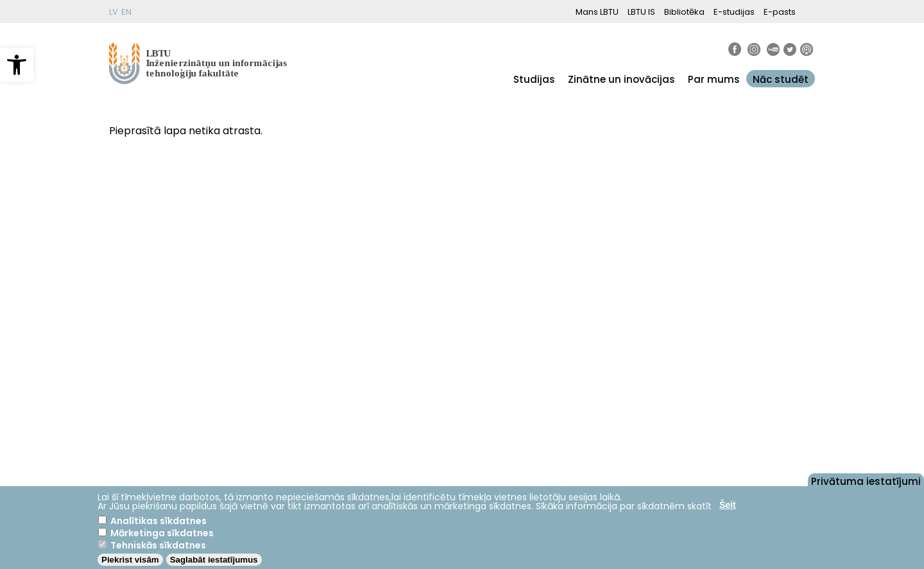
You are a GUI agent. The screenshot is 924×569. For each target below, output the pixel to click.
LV (114, 12)
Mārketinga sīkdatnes (162, 533)
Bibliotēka (684, 12)
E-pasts (780, 12)
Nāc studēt (781, 79)
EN (126, 12)
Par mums (714, 79)
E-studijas (734, 12)
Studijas (534, 79)
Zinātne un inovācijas (621, 79)
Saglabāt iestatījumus (214, 560)
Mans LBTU (597, 12)
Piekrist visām (130, 560)
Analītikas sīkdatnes (158, 521)
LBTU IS (641, 12)
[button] (17, 65)
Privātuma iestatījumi (866, 480)
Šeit (728, 505)
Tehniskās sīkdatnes (158, 545)
